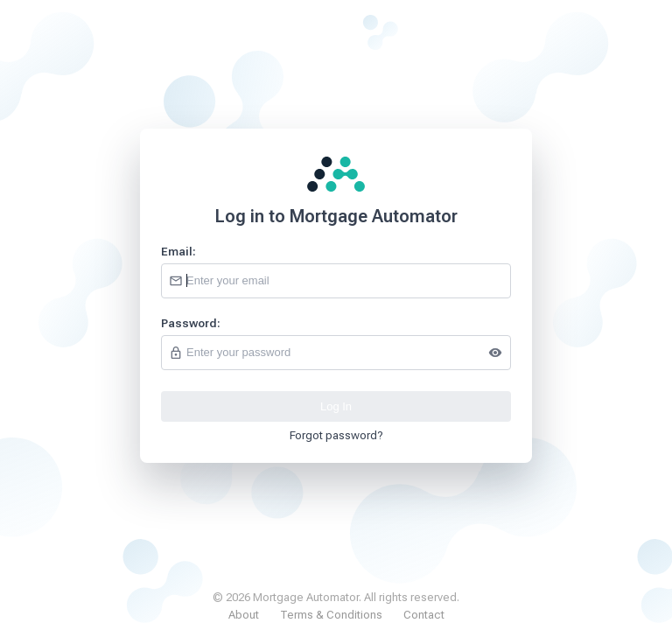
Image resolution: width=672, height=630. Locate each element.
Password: (191, 323)
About (244, 615)
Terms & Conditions (331, 615)
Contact (424, 615)
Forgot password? (336, 435)
